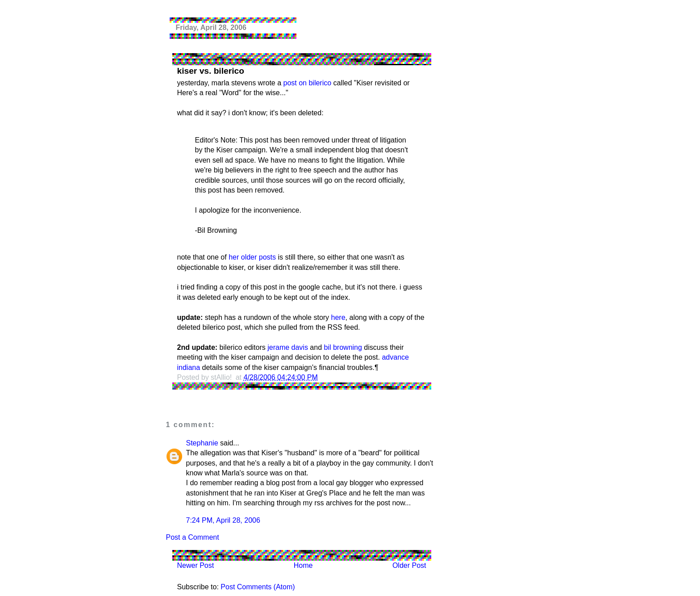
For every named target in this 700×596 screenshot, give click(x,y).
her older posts (252, 257)
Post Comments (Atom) (258, 587)
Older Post (409, 565)
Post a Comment (193, 537)
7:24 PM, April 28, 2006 (223, 520)
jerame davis (288, 347)
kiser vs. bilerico (211, 71)
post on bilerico (308, 83)
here (338, 317)
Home (303, 565)
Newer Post (196, 565)
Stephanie (202, 443)
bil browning (343, 347)
